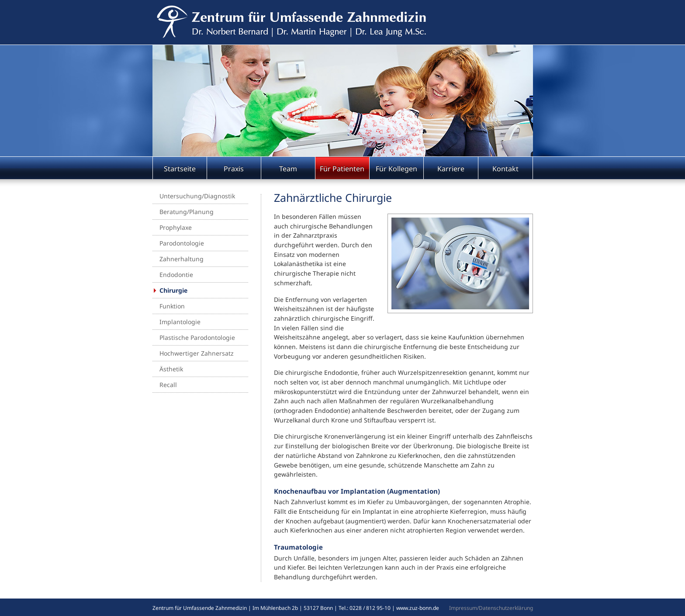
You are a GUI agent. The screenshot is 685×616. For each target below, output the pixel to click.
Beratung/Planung (187, 212)
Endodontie (176, 275)
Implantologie (180, 322)
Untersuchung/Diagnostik (197, 196)
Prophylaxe (176, 227)
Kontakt (505, 169)
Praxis (234, 169)
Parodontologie (182, 243)
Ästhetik (171, 369)
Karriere (451, 169)
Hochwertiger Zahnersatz (197, 353)
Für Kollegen (396, 169)
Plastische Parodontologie (197, 337)
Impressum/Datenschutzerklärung (491, 608)
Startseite (180, 169)
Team (288, 169)
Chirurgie (173, 290)
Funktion (172, 306)
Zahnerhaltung (182, 259)
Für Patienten (342, 169)
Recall (168, 385)
